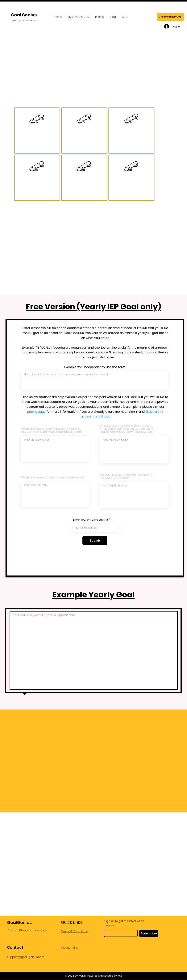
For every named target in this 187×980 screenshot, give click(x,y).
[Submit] (95, 541)
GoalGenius (19, 923)
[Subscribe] (149, 933)
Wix (120, 976)
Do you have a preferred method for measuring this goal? (127, 476)
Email (108, 926)
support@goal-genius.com (26, 957)
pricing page (36, 412)
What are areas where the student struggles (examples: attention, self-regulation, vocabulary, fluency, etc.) (127, 429)
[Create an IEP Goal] (170, 17)
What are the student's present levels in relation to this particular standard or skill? (52, 430)
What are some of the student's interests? (53, 478)
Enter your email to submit (91, 520)
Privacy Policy (70, 948)
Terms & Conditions (74, 931)
